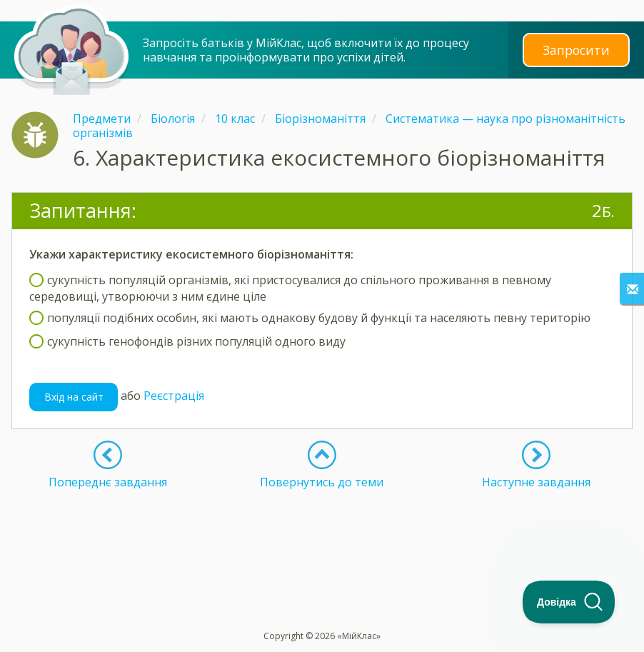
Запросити (576, 50)
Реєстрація (174, 396)
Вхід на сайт (74, 397)
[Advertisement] (322, 525)
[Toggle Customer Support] (569, 602)
